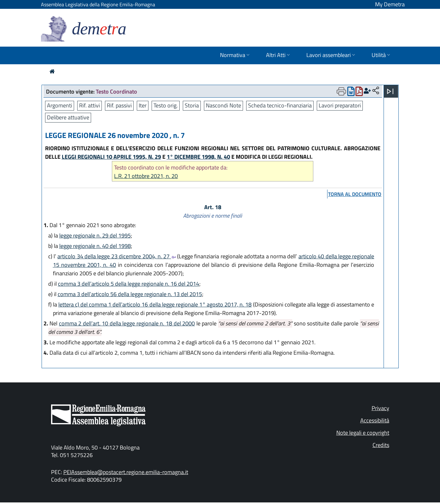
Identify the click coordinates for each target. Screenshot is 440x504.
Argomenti (60, 105)
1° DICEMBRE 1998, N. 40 (198, 157)
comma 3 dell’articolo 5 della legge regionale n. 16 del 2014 (129, 284)
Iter (143, 105)
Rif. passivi (119, 105)
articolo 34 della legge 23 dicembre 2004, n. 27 (116, 256)
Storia (192, 105)
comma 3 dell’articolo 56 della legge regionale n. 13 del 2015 (130, 294)
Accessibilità (375, 420)
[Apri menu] (390, 91)
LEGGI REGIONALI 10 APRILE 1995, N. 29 (111, 157)
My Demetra (390, 4)
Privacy (380, 408)
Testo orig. (166, 105)
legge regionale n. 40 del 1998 (95, 246)
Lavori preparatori (340, 105)
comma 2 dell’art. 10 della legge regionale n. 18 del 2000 (127, 323)
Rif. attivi (90, 105)
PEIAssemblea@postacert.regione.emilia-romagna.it (126, 472)
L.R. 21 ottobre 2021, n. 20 (146, 176)
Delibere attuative (68, 117)
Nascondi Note (223, 105)
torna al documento (355, 194)
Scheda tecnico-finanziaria (280, 105)
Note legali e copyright (363, 433)
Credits (381, 445)
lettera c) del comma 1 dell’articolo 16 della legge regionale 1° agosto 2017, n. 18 (155, 304)
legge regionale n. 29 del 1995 (95, 235)
